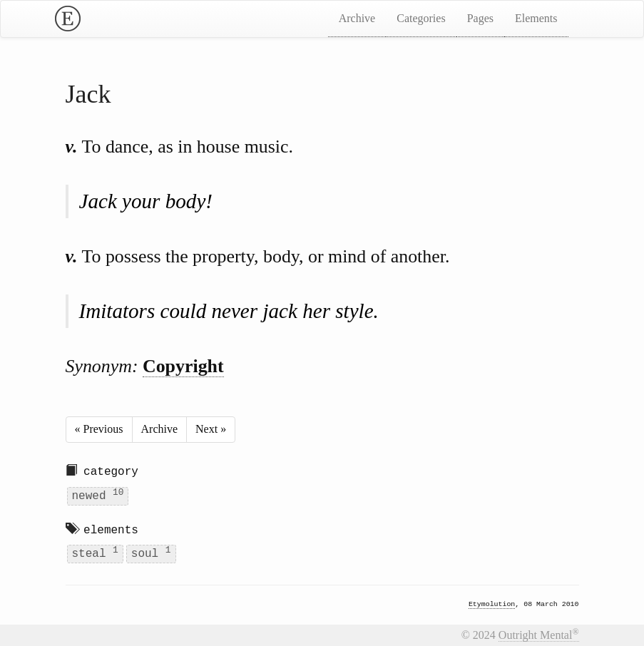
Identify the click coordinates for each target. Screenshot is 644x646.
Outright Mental (539, 635)
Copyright (183, 366)
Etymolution (492, 605)
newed (98, 494)
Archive (357, 18)
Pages (480, 18)
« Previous (99, 429)
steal (95, 553)
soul (151, 553)
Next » (211, 429)
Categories (421, 18)
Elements (536, 18)
